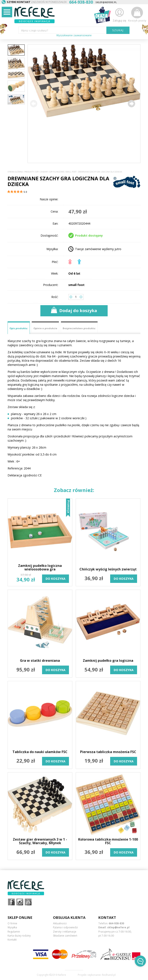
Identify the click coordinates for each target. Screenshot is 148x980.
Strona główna (15, 172)
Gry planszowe (57, 172)
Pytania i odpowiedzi (65, 927)
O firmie (12, 923)
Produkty (29, 172)
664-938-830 (116, 923)
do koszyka (55, 579)
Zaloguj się (119, 14)
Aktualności (60, 923)
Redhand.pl (109, 975)
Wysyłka (12, 927)
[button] (131, 104)
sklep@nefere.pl (106, 2)
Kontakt (12, 940)
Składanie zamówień (65, 936)
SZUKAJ (118, 30)
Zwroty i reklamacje (65, 932)
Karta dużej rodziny (19, 936)
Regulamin (14, 932)
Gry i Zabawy (42, 172)
